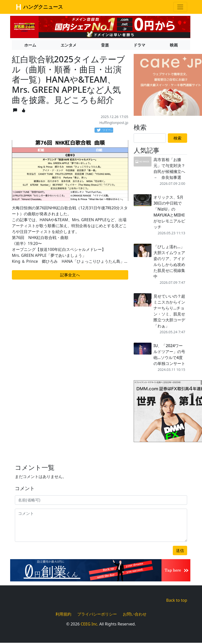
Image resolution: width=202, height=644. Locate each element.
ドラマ (139, 45)
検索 (177, 138)
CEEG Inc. (89, 624)
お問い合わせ (135, 614)
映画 (174, 45)
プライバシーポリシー (97, 614)
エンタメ (69, 45)
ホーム (30, 45)
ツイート (105, 130)
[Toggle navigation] (180, 7)
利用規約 (63, 614)
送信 (180, 550)
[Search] (150, 138)
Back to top (177, 600)
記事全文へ (70, 275)
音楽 (105, 45)
